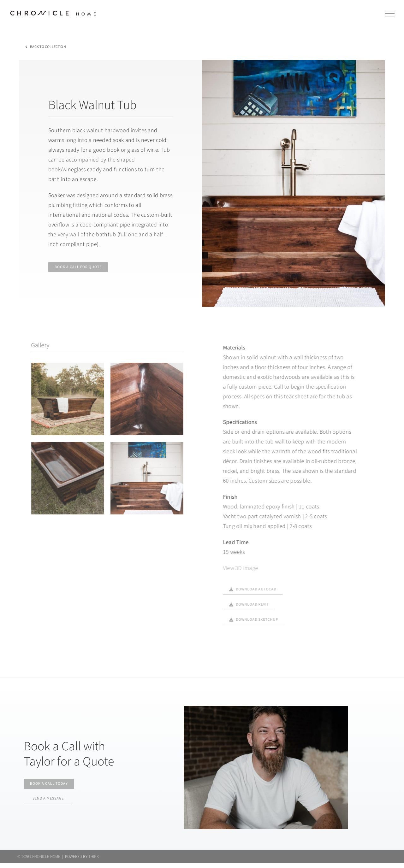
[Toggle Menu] (390, 14)
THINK (94, 861)
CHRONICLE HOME (45, 861)
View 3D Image (237, 568)
